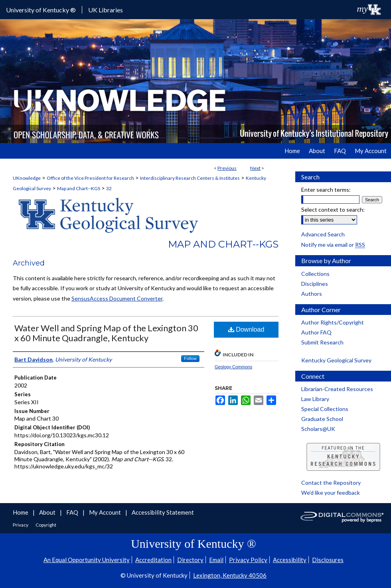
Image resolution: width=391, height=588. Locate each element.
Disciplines (315, 284)
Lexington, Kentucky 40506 (230, 575)
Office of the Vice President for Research (90, 178)
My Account (106, 512)
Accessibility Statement (163, 512)
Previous (227, 168)
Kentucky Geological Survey (336, 360)
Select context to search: (333, 209)
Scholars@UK (318, 429)
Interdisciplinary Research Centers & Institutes (190, 178)
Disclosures (328, 560)
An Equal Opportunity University (87, 560)
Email (216, 560)
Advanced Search (323, 234)
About (48, 512)
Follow (190, 358)
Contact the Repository (331, 483)
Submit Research (322, 342)
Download (246, 329)
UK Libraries (106, 10)
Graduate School (322, 419)
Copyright (46, 525)
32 (109, 188)
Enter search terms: (326, 190)
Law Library (315, 399)
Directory (190, 560)
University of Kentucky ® (41, 10)
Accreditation (153, 560)
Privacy (21, 525)
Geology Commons (233, 367)
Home (21, 512)
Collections (315, 274)
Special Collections (325, 409)
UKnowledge (27, 178)
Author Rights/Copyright (333, 322)
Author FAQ (316, 332)
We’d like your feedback (331, 493)
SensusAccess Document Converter (117, 298)
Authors (312, 294)
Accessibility (290, 560)
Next (255, 168)
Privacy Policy (248, 560)
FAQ (73, 512)
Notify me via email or (333, 245)
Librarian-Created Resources (337, 389)
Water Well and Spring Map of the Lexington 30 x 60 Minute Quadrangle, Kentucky (106, 333)
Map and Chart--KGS (79, 188)
